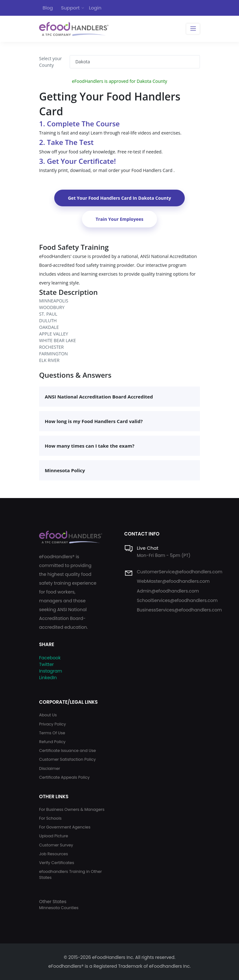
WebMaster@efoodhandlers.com (173, 581)
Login (95, 8)
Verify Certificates (57, 863)
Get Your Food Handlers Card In (119, 198)
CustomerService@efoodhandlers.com (180, 572)
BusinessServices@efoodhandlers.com (179, 610)
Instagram (51, 671)
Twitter (47, 664)
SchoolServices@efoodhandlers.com (177, 600)
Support (70, 8)
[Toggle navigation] (193, 29)
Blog (48, 8)
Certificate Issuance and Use (67, 751)
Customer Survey (56, 845)
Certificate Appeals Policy (64, 777)
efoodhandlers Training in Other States (70, 874)
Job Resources (54, 854)
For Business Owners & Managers (72, 809)
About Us (48, 715)
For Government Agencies (65, 827)
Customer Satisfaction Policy (67, 759)
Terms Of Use (52, 733)
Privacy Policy (52, 724)
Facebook (50, 658)
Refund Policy (52, 742)
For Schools (50, 818)
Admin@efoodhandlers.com (168, 591)
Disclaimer (50, 768)
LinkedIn (48, 678)
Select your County (50, 62)
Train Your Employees (119, 219)
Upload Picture (54, 836)
